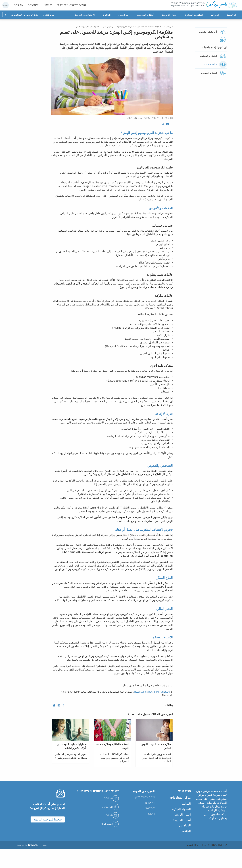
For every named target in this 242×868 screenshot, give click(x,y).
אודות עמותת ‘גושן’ (145, 797)
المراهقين (124, 15)
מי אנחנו (48, 5)
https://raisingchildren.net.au (152, 692)
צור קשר (19, 5)
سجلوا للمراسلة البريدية (48, 819)
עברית (6, 5)
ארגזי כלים (33, 5)
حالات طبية (141, 26)
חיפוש (152, 814)
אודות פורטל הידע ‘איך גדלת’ (72, 5)
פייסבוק (111, 798)
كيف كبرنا (110, 824)
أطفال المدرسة (146, 15)
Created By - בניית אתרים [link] (33, 845)
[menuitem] (231, 15)
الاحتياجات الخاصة (85, 15)
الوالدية (107, 15)
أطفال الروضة (170, 15)
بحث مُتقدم (49, 15)
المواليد (215, 15)
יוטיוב (113, 815)
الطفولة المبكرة (194, 15)
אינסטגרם (110, 807)
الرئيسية (231, 15)
